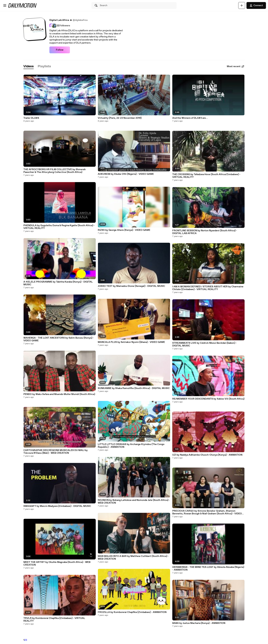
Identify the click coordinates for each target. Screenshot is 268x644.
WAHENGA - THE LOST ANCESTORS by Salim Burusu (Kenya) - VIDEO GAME (59, 339)
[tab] (29, 67)
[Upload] (242, 5)
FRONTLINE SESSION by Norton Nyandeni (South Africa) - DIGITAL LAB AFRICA (205, 232)
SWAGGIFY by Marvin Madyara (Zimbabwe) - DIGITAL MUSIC (57, 506)
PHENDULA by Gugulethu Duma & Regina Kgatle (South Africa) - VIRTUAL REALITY (59, 227)
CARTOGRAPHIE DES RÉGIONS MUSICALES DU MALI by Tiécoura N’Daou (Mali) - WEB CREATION (56, 452)
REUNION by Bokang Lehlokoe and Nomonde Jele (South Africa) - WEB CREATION (134, 502)
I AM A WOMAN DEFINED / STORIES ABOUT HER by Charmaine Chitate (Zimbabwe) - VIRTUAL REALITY (208, 288)
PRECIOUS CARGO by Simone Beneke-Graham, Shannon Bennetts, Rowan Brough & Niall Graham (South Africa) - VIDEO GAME (207, 512)
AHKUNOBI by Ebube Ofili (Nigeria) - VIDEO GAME (126, 174)
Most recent (236, 66)
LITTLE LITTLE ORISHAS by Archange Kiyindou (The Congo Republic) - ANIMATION (131, 446)
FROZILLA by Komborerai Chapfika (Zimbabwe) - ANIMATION (132, 612)
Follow (60, 50)
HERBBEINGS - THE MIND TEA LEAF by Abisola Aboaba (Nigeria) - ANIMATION (208, 568)
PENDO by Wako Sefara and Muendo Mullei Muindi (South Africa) (59, 394)
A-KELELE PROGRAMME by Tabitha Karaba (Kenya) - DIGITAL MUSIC (58, 283)
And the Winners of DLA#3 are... (190, 118)
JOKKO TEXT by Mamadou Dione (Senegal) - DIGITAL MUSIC (131, 286)
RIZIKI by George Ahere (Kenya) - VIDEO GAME (124, 230)
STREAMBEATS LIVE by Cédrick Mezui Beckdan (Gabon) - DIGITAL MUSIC (205, 344)
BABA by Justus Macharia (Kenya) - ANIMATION (199, 623)
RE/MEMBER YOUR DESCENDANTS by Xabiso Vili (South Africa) (208, 399)
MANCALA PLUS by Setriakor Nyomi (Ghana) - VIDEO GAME (131, 342)
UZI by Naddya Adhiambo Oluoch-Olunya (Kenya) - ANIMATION (207, 455)
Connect (256, 5)
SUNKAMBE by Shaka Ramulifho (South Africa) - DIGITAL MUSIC (134, 388)
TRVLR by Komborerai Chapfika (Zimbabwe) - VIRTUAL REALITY (54, 620)
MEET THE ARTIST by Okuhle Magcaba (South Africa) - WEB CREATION (57, 564)
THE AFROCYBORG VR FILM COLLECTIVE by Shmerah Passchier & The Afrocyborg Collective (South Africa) (55, 171)
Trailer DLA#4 (31, 118)
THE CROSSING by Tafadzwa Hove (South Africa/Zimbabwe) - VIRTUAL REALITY (206, 176)
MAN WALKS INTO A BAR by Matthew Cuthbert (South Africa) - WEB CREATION (133, 558)
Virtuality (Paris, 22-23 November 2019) (120, 118)
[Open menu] (5, 5)
